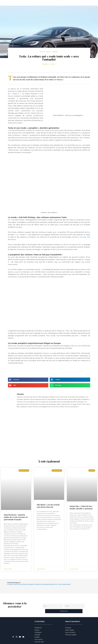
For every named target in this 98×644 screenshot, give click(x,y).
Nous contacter (70, 626)
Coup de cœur (39, 636)
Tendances (38, 622)
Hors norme (38, 634)
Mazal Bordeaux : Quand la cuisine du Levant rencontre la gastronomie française (16, 517)
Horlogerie (38, 626)
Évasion (37, 631)
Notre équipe (70, 624)
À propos (68, 622)
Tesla (10, 106)
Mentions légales (71, 629)
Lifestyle (37, 629)
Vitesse (37, 624)
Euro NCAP (12, 269)
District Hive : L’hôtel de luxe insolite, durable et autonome (81, 507)
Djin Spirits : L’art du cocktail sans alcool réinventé (48, 506)
